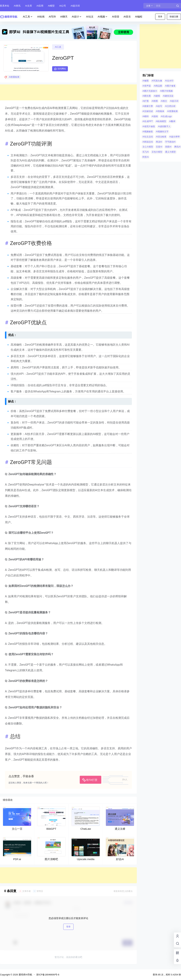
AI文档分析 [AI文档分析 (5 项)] (170, 106)
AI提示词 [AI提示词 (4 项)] (174, 101)
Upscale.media (86, 859)
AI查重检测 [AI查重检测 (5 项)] (172, 111)
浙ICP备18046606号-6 (48, 975)
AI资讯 (17, 6)
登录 (160, 17)
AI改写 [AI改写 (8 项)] (159, 106)
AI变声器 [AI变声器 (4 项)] (147, 86)
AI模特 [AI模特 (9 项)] (146, 116)
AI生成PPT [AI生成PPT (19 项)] (148, 121)
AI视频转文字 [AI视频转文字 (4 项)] (162, 132)
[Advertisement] (68, 92)
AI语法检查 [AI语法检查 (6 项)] (161, 137)
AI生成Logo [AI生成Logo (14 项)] (166, 116)
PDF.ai (17, 859)
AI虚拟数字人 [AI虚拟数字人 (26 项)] (164, 126)
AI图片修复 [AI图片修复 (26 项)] (170, 86)
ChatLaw (86, 829)
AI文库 (28, 6)
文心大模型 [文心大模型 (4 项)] (148, 147)
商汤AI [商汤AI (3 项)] (159, 142)
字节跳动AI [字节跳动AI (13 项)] (170, 142)
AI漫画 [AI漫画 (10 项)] (155, 116)
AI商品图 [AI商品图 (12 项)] (158, 86)
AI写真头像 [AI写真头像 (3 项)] (157, 81)
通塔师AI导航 (25, 975)
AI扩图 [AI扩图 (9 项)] (146, 101)
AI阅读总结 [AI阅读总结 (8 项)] (148, 142)
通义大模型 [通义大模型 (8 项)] (170, 152)
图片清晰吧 (51, 859)
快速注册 (174, 17)
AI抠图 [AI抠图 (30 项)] (155, 101)
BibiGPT (51, 829)
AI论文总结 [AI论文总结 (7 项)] (148, 137)
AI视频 (103, 17)
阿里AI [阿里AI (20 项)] (146, 157)
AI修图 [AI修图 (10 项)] (146, 81)
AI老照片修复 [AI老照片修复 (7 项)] (149, 126)
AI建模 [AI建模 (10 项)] (157, 96)
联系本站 (5, 6)
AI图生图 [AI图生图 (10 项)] (147, 96)
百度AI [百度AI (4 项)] (159, 147)
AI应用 (40, 6)
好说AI (120, 859)
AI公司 (63, 6)
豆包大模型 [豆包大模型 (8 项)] (157, 152)
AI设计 (77, 17)
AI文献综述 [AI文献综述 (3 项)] (148, 111)
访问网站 (60, 69)
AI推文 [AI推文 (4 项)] (164, 101)
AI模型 (51, 6)
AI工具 (28, 17)
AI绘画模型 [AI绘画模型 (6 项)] (161, 121)
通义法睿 (120, 829)
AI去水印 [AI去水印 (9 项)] (169, 81)
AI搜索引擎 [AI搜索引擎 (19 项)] (148, 106)
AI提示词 (75, 6)
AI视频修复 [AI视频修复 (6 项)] (148, 132)
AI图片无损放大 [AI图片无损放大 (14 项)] (150, 91)
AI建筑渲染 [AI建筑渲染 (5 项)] (168, 96)
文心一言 (17, 829)
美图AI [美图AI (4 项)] (168, 147)
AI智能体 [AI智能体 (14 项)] (160, 111)
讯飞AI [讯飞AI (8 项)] (146, 152)
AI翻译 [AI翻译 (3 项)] (172, 121)
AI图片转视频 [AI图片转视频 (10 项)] (166, 91)
